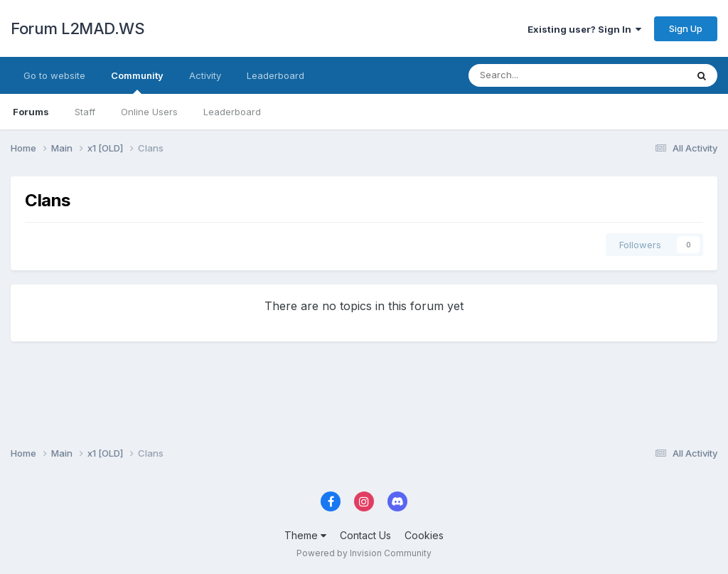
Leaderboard (232, 112)
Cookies (424, 535)
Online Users (149, 112)
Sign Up (686, 28)
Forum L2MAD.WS (77, 28)
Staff (85, 112)
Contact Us (365, 535)
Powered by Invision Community (364, 553)
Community (137, 82)
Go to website (54, 75)
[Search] (540, 75)
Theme (305, 535)
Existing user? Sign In (584, 29)
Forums (31, 112)
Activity (205, 75)
